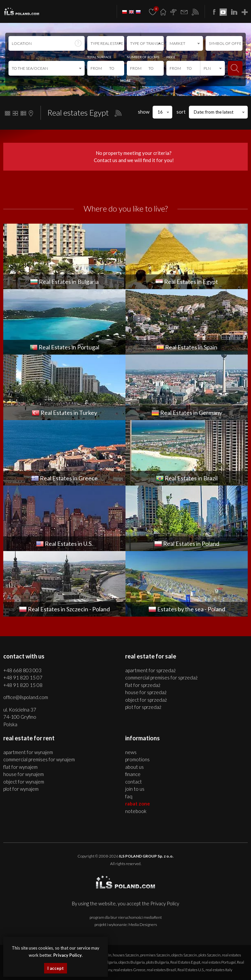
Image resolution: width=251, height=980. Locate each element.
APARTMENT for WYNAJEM (28, 752)
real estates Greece (129, 970)
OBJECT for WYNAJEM (24, 782)
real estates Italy (219, 970)
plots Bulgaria (158, 962)
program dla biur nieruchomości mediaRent (126, 917)
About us (134, 767)
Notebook (136, 811)
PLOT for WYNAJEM (21, 789)
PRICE (171, 57)
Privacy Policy (165, 903)
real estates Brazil (161, 970)
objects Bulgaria (132, 962)
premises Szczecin (155, 955)
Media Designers (143, 925)
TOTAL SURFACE (99, 57)
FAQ (129, 796)
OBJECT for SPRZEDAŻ (146, 700)
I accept (56, 968)
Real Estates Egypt (185, 962)
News (131, 752)
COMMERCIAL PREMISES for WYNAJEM (39, 759)
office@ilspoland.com (26, 697)
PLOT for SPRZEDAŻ (143, 707)
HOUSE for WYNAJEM (24, 774)
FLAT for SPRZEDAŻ (143, 685)
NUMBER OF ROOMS (143, 57)
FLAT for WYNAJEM (20, 767)
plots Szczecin (209, 955)
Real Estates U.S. (191, 970)
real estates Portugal (219, 962)
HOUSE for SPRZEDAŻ (146, 692)
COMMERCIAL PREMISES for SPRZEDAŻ (161, 677)
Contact (134, 782)
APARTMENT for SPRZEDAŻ (151, 670)
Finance (133, 774)
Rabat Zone (138, 804)
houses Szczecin (126, 955)
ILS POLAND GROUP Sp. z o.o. (146, 856)
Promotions (137, 759)
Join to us (135, 789)
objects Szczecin (184, 955)
